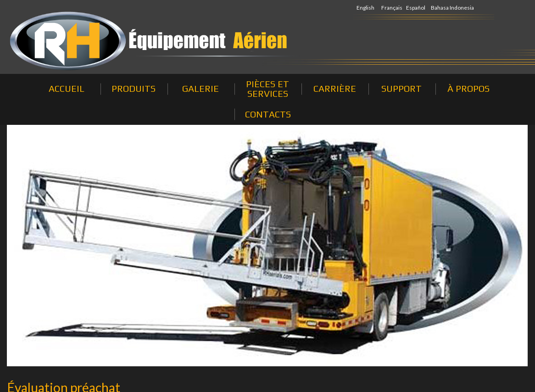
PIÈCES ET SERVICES (267, 89)
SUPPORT (401, 88)
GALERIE (201, 88)
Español (416, 8)
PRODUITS (134, 88)
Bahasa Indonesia (452, 8)
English (365, 8)
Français (392, 8)
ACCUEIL (67, 88)
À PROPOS (468, 88)
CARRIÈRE (335, 88)
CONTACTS (268, 114)
